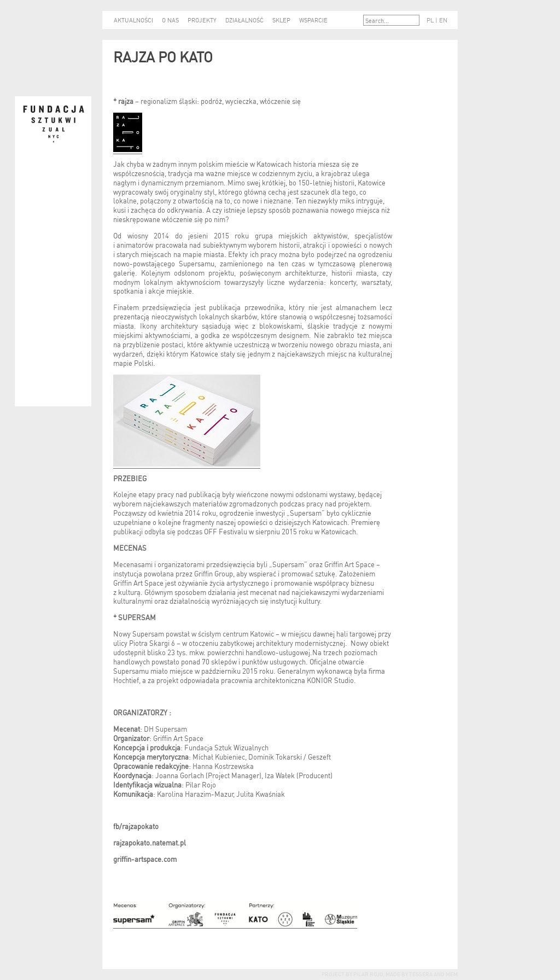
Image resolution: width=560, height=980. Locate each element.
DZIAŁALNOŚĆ (244, 20)
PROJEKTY (202, 20)
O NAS (170, 20)
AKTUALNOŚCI (133, 20)
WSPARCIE (313, 20)
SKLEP (281, 20)
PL (430, 20)
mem (452, 973)
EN (443, 20)
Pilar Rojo (367, 973)
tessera (420, 973)
